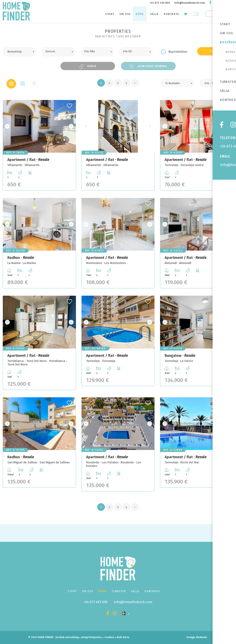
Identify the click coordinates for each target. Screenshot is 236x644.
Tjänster (119, 591)
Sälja (155, 14)
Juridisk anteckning (67, 637)
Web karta (123, 637)
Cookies (109, 637)
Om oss (125, 14)
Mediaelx (201, 637)
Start (110, 14)
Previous (7, 126)
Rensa (88, 66)
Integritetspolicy (91, 637)
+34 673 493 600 (160, 3)
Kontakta (171, 14)
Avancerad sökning (148, 66)
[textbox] (22, 51)
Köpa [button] (140, 14)
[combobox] (19, 52)
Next (72, 126)
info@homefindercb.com (190, 3)
